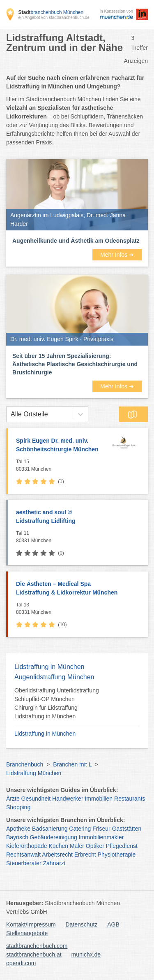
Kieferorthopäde (27, 846)
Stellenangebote (27, 933)
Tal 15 (60, 466)
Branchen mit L (72, 764)
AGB (113, 924)
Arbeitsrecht (57, 855)
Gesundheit (36, 799)
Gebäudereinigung (54, 837)
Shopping (18, 807)
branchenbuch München (51, 12)
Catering (80, 829)
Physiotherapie (117, 855)
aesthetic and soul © (78, 517)
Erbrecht (85, 855)
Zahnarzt (54, 863)
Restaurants (130, 799)
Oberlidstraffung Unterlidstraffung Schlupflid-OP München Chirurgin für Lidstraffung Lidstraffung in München (57, 703)
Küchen (59, 846)
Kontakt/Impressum (31, 924)
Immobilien (99, 799)
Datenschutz (82, 924)
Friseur (101, 829)
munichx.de (86, 954)
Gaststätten (127, 829)
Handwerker (68, 799)
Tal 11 (80, 537)
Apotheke (18, 829)
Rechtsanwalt (23, 855)
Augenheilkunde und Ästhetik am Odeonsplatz (76, 241)
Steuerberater (24, 863)
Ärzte (13, 799)
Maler (77, 846)
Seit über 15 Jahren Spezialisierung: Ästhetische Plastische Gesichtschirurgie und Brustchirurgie (75, 364)
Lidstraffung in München (45, 734)
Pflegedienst (122, 846)
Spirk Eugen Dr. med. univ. (60, 446)
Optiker (95, 846)
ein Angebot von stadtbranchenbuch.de (54, 17)
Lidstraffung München (34, 773)
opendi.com (21, 963)
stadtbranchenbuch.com (37, 946)
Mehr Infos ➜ (117, 255)
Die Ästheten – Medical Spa (78, 589)
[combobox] (11, 414)
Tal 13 (80, 609)
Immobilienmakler (101, 837)
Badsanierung (50, 829)
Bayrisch (17, 837)
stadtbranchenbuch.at (34, 954)
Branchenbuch (25, 764)
